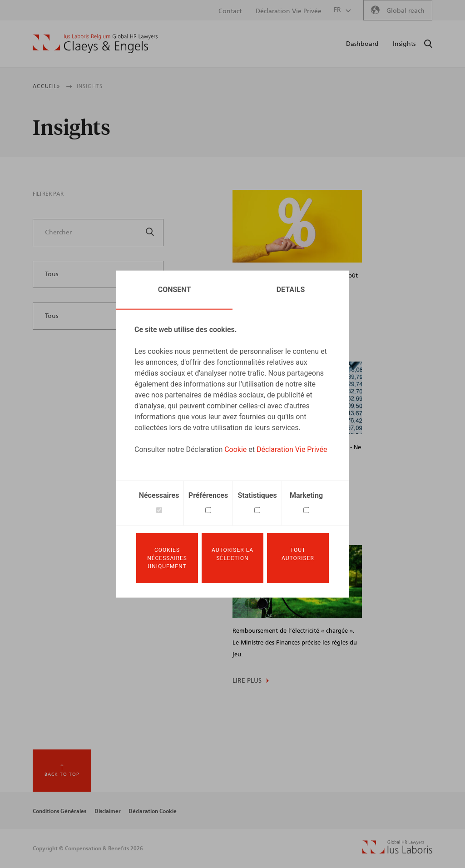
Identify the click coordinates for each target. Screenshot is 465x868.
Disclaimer (108, 811)
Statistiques (257, 494)
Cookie (235, 449)
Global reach (406, 11)
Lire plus (247, 681)
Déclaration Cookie (153, 811)
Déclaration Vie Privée (292, 449)
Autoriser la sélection (232, 554)
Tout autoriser (298, 554)
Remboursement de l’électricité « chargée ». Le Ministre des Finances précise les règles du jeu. (295, 643)
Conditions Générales (59, 811)
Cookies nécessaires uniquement (167, 558)
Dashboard (362, 44)
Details (291, 289)
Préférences (208, 494)
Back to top (62, 774)
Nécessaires (159, 494)
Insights (404, 44)
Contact (230, 11)
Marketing (306, 494)
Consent (175, 289)
